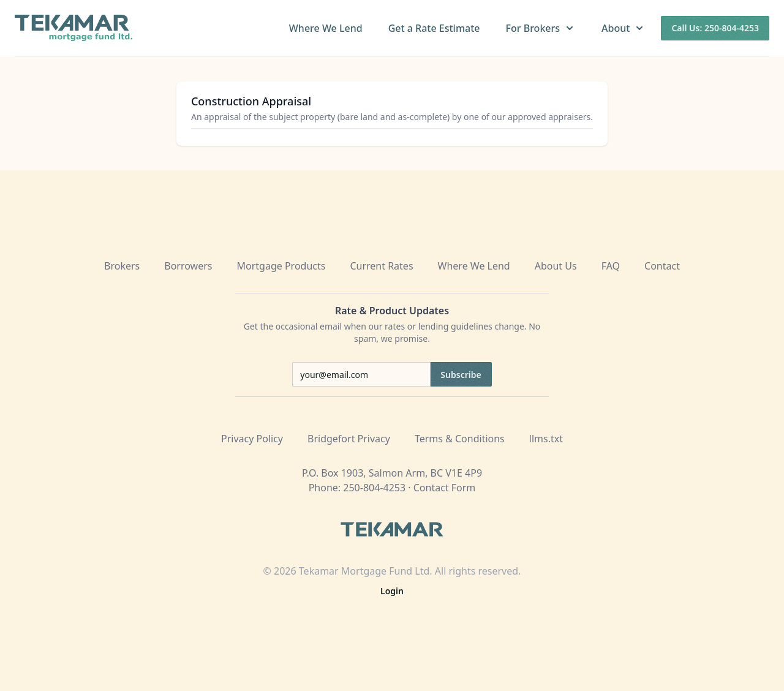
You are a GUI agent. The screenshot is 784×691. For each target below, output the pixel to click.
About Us (556, 266)
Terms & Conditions (460, 439)
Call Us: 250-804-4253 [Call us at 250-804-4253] (715, 28)
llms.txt (546, 439)
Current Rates (381, 266)
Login (392, 591)
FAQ (611, 266)
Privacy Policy (252, 439)
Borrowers (188, 266)
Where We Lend (326, 28)
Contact (662, 266)
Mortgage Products (281, 266)
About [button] (624, 28)
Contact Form (445, 488)
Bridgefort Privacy (349, 439)
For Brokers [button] (541, 28)
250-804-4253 (374, 488)
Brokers (122, 266)
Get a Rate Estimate (434, 28)
